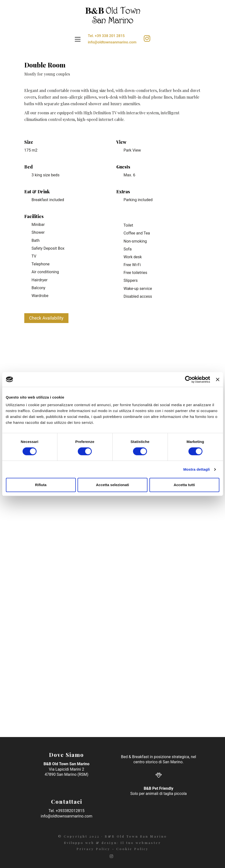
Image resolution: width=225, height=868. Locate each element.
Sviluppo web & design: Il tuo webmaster (113, 843)
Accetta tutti (184, 485)
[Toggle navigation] (78, 39)
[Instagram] (112, 856)
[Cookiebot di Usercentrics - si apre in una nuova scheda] (189, 379)
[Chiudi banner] (218, 379)
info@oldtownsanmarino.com (112, 42)
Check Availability (46, 318)
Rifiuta (41, 485)
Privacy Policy (93, 849)
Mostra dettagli (197, 469)
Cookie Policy (132, 849)
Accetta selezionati (112, 485)
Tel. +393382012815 (66, 811)
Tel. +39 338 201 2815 (106, 36)
